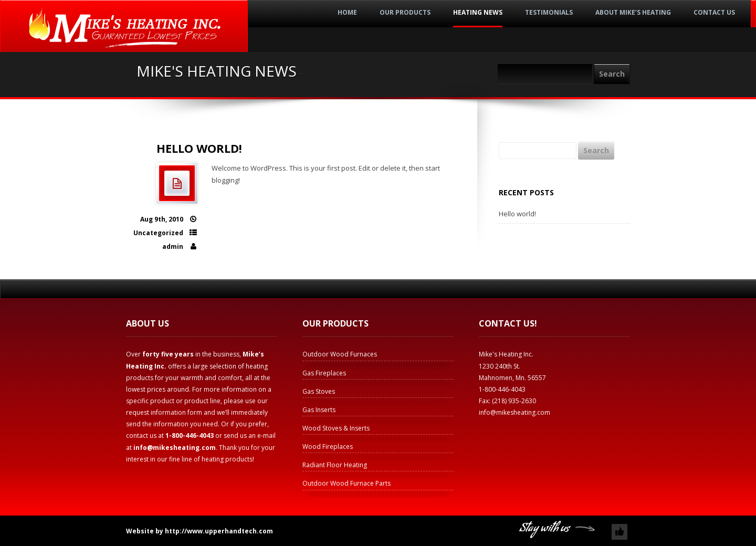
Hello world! (199, 148)
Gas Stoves (319, 391)
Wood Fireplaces (328, 447)
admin (173, 246)
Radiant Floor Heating (335, 465)
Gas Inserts (319, 410)
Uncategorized (158, 233)
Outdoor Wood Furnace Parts (346, 483)
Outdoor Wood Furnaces (340, 354)
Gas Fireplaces (324, 373)
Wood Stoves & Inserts (336, 428)
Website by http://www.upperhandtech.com (199, 531)
